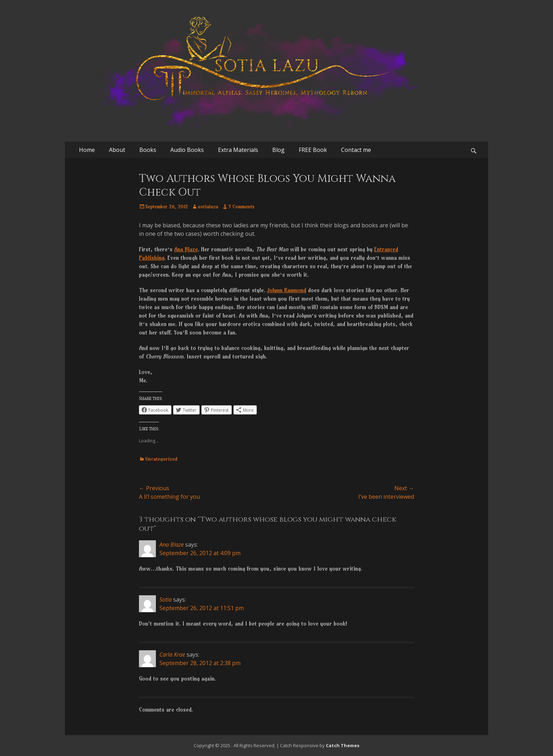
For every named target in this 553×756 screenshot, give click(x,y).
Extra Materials (238, 150)
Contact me (356, 150)
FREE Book (313, 150)
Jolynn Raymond (287, 290)
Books (148, 150)
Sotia (166, 600)
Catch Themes (343, 745)
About (117, 150)
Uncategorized (161, 459)
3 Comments (241, 207)
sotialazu (208, 207)
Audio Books (187, 150)
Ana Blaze (186, 249)
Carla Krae (172, 654)
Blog (278, 150)
